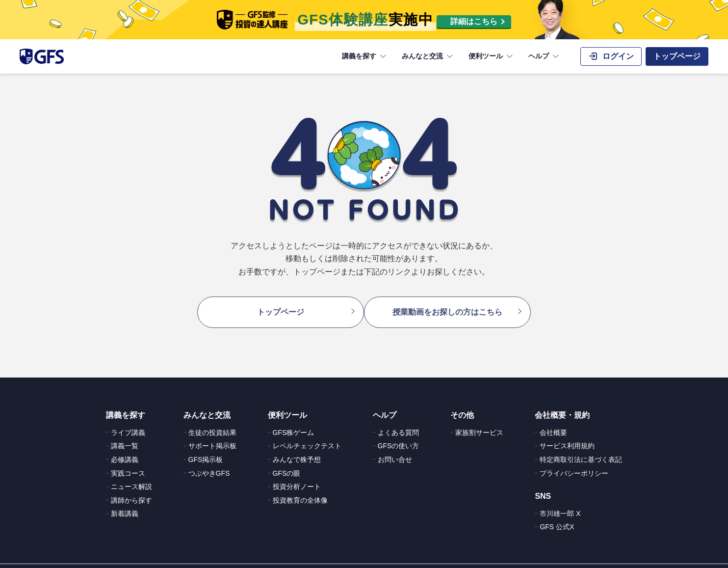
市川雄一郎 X (560, 499)
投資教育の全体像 (300, 486)
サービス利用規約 (567, 432)
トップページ (276, 305)
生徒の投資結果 (212, 418)
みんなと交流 (428, 56)
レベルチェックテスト (307, 432)
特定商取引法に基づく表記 (581, 445)
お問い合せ (395, 445)
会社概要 (553, 418)
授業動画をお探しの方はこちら (452, 305)
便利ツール (492, 56)
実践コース (128, 459)
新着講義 (125, 500)
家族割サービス (479, 418)
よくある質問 (398, 418)
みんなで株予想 (297, 445)
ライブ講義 (128, 418)
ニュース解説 (131, 472)
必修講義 (125, 445)
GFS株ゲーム (294, 418)
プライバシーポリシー (574, 459)
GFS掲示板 (206, 445)
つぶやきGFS (209, 459)
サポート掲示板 (212, 432)
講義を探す (365, 56)
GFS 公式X (557, 513)
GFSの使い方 (399, 432)
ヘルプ (545, 56)
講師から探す (131, 486)
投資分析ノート (297, 472)
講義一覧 (125, 432)
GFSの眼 (287, 459)
